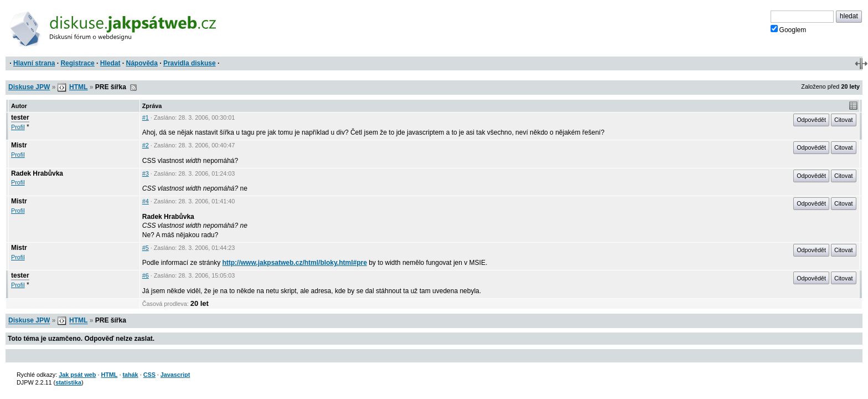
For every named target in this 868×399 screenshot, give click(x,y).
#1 (146, 117)
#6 (146, 275)
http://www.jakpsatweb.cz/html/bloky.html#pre (294, 263)
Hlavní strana (34, 63)
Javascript (175, 375)
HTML (78, 87)
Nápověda (142, 63)
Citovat (844, 120)
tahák (130, 375)
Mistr (19, 145)
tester (20, 117)
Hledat (110, 63)
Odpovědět (811, 120)
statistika (68, 382)
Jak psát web (77, 375)
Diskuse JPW (29, 87)
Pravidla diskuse (190, 63)
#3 (146, 173)
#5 (146, 248)
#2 (146, 145)
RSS (133, 88)
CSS (149, 375)
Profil (18, 127)
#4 (146, 201)
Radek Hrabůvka (37, 173)
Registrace (77, 63)
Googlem (789, 29)
